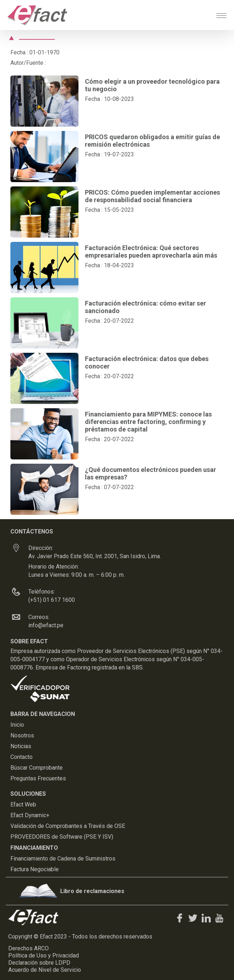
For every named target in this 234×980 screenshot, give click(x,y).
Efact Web (23, 805)
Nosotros (22, 735)
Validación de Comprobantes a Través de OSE (68, 826)
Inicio (17, 725)
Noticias (21, 746)
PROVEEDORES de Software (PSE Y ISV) (62, 837)
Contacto (22, 757)
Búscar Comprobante (37, 768)
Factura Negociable (35, 869)
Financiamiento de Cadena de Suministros (63, 859)
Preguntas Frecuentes (38, 778)
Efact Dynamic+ (30, 815)
